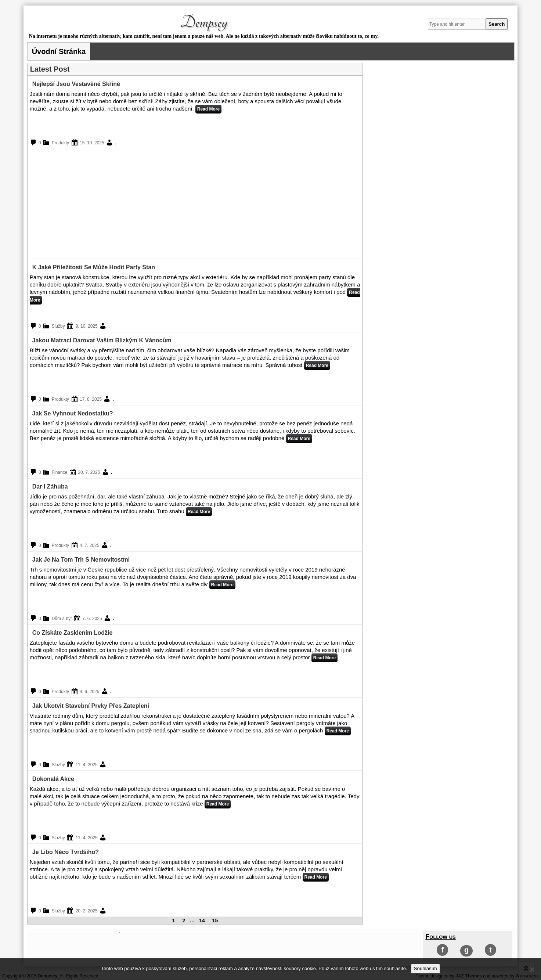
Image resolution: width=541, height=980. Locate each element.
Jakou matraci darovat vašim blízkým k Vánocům (102, 340)
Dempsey (204, 22)
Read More (208, 109)
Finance (60, 472)
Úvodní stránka (59, 51)
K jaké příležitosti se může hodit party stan (94, 267)
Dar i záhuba (50, 487)
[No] (532, 969)
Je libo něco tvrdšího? (66, 852)
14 (202, 920)
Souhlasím (425, 968)
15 (215, 920)
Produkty (60, 143)
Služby (58, 326)
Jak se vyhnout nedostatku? (73, 413)
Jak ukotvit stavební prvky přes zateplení (91, 706)
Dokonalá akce (53, 779)
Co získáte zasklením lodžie (73, 633)
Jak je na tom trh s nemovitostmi (81, 560)
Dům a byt (62, 619)
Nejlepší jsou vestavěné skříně (76, 84)
